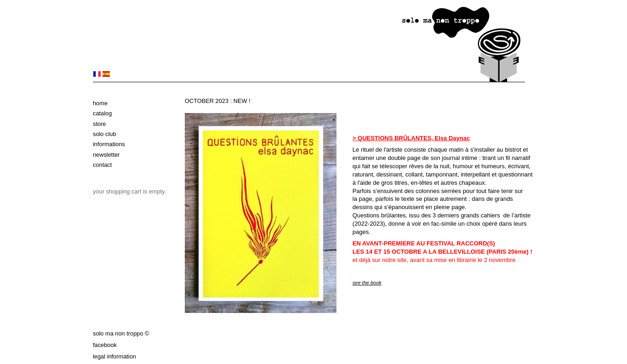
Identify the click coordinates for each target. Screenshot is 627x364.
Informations (109, 144)
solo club (105, 134)
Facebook (105, 345)
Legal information (114, 356)
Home (100, 103)
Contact (102, 165)
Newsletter (106, 155)
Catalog (102, 113)
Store (99, 124)
